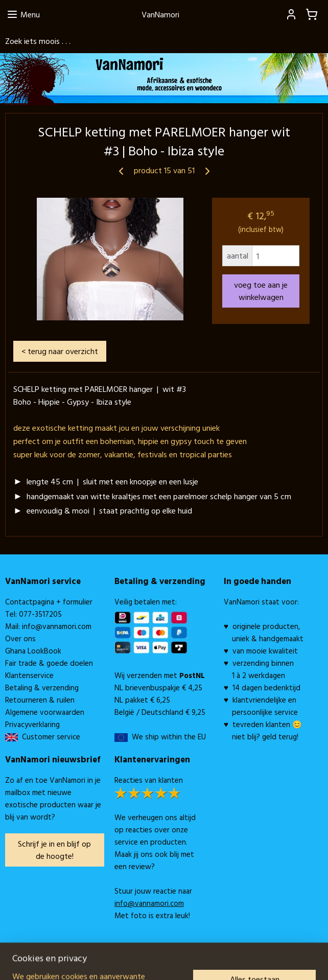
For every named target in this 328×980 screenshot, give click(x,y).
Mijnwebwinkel (257, 961)
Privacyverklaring (32, 724)
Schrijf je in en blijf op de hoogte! (54, 850)
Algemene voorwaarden (45, 712)
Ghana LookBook (33, 651)
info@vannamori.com (57, 626)
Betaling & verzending (42, 687)
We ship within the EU (169, 737)
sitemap (127, 961)
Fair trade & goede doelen (49, 663)
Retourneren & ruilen (40, 700)
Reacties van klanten (149, 780)
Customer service (49, 737)
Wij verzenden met (160, 675)
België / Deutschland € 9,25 (160, 712)
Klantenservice (29, 675)
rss (144, 961)
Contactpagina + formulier (49, 602)
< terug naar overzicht (60, 351)
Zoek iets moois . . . (38, 41)
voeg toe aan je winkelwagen (261, 291)
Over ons (20, 638)
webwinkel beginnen (178, 961)
